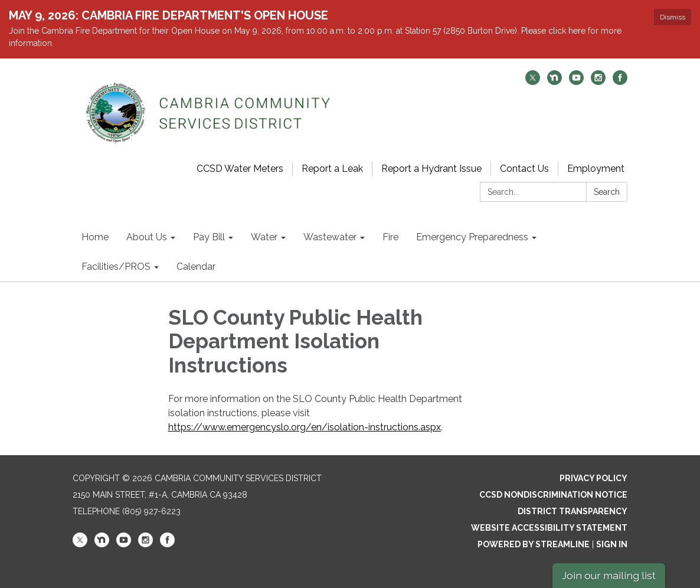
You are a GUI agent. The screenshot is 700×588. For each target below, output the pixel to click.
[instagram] (598, 82)
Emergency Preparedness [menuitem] (472, 237)
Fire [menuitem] (390, 237)
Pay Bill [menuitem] (209, 237)
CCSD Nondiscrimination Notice (553, 495)
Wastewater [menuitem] (330, 237)
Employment (596, 169)
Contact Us (524, 169)
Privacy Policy (593, 478)
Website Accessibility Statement (549, 528)
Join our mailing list (609, 575)
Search (607, 192)
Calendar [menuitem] (196, 267)
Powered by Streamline (534, 544)
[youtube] (576, 82)
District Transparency (573, 511)
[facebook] (620, 82)
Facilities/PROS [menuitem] (116, 267)
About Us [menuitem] (147, 237)
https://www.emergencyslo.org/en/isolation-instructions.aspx (305, 427)
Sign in (612, 544)
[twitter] (533, 82)
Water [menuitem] (264, 237)
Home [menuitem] (95, 237)
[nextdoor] (555, 82)
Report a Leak (332, 169)
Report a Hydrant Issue (431, 169)
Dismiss (673, 17)
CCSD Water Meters (240, 169)
